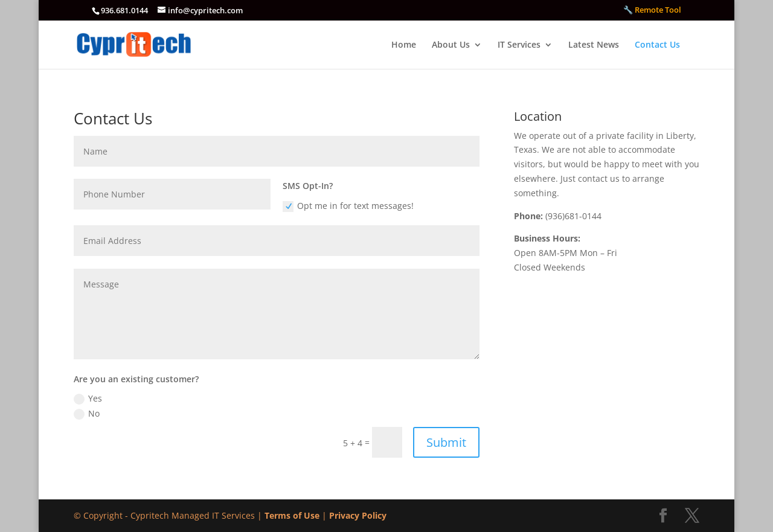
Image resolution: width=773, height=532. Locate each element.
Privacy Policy (358, 515)
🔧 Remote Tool (652, 11)
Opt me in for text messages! (348, 206)
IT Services (519, 45)
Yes (88, 399)
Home (404, 45)
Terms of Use (292, 515)
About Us (451, 45)
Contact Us (657, 45)
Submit (446, 442)
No (87, 414)
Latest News (594, 45)
